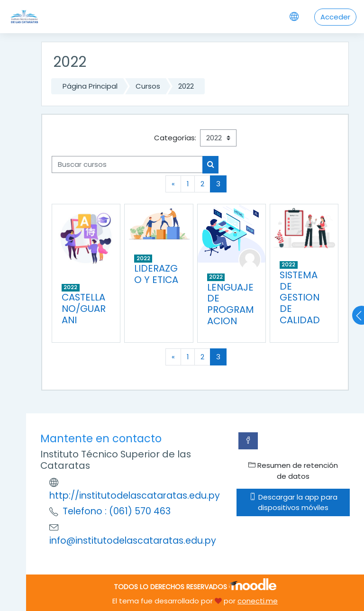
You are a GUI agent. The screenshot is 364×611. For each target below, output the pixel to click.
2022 (186, 86)
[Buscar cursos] (127, 164)
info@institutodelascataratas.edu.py (133, 541)
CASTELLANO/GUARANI (84, 309)
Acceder (335, 17)
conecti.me (258, 601)
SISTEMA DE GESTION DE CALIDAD (300, 297)
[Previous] (173, 184)
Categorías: (175, 138)
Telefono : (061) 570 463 (117, 511)
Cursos (148, 86)
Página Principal (90, 86)
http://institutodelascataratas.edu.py (135, 496)
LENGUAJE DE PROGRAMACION (231, 304)
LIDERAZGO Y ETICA (156, 274)
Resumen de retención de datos (293, 470)
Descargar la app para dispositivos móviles (293, 502)
